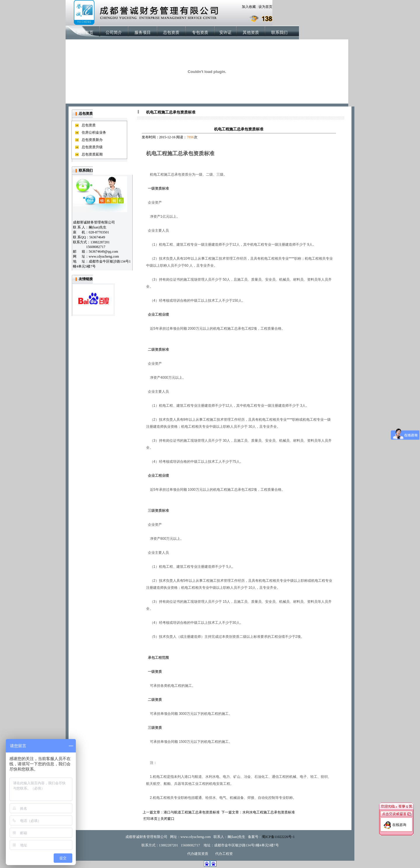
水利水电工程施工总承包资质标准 (269, 812)
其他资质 (251, 33)
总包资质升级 (92, 147)
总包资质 (171, 33)
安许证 (225, 33)
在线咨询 (399, 818)
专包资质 (200, 33)
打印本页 (150, 819)
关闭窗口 (167, 819)
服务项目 (143, 33)
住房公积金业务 (94, 132)
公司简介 (114, 33)
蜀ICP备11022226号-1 (278, 837)
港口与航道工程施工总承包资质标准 (192, 812)
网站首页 (85, 33)
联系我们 (279, 33)
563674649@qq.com (103, 252)
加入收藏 (249, 7)
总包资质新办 (92, 140)
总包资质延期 (92, 154)
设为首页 (265, 7)
